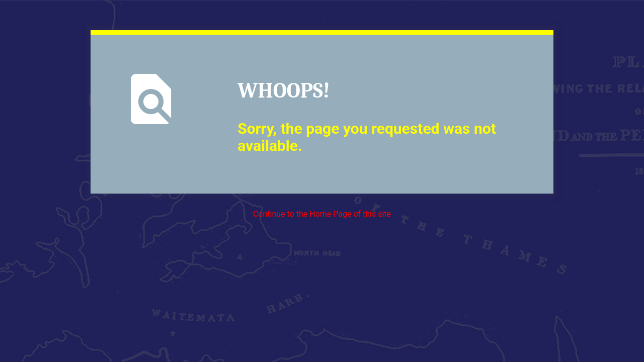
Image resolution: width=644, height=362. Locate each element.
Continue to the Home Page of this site (322, 214)
